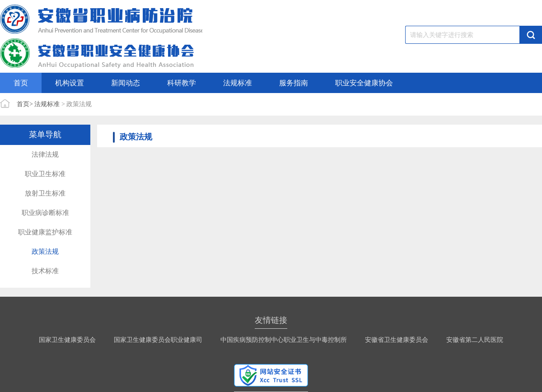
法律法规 (45, 154)
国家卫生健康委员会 (67, 340)
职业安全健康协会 (364, 83)
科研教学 (182, 83)
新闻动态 (126, 83)
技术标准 (45, 271)
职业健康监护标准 (45, 232)
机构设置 (70, 83)
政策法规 (45, 252)
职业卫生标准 (45, 174)
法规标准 (238, 83)
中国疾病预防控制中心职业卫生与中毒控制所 (284, 340)
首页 (21, 83)
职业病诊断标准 (45, 213)
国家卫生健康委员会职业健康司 (158, 340)
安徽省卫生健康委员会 (397, 340)
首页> (25, 104)
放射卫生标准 (45, 193)
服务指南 (294, 83)
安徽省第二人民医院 (475, 340)
